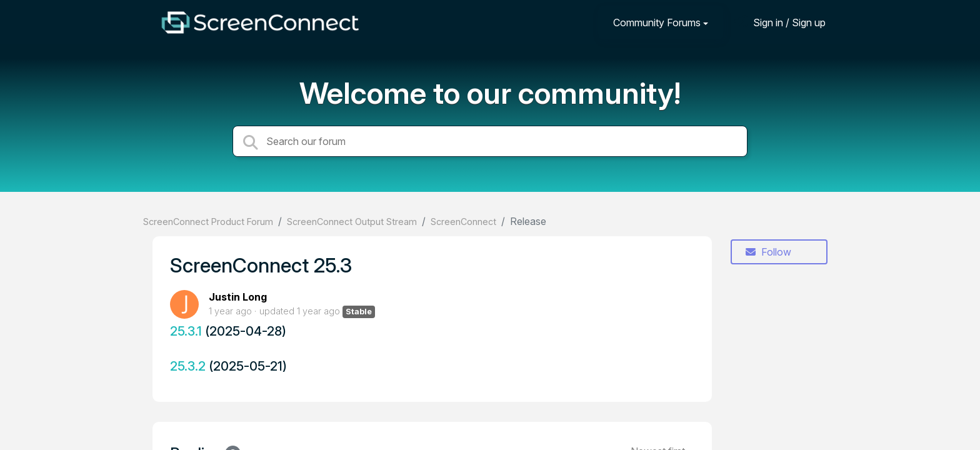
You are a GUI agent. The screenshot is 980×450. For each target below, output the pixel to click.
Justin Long (238, 297)
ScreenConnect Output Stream (352, 222)
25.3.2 (188, 366)
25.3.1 (186, 331)
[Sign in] (780, 22)
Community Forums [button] (657, 22)
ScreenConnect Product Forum (208, 222)
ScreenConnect (463, 222)
